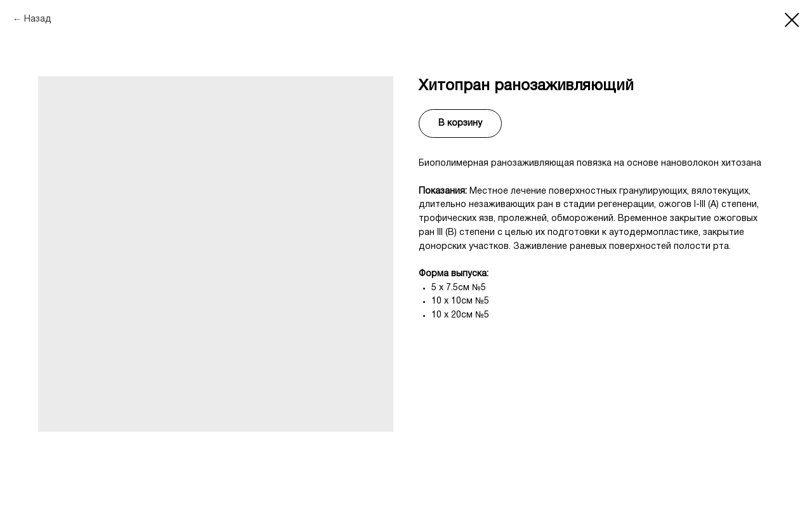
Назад (38, 19)
